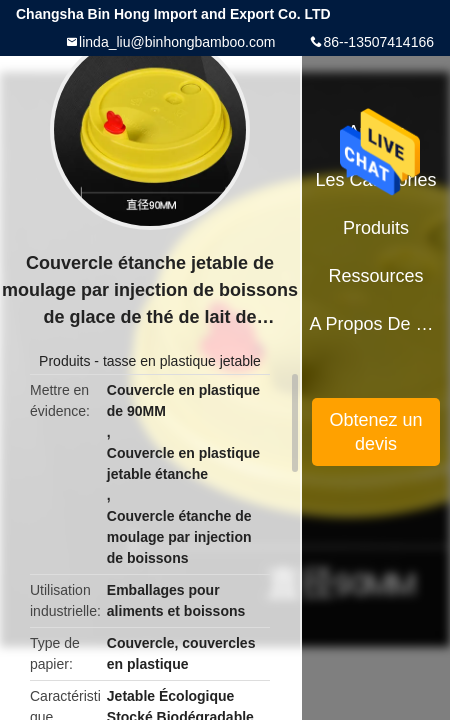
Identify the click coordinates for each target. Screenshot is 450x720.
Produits (64, 361)
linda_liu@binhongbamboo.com (177, 42)
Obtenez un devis (376, 432)
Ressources (376, 276)
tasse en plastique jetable (182, 361)
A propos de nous (375, 324)
